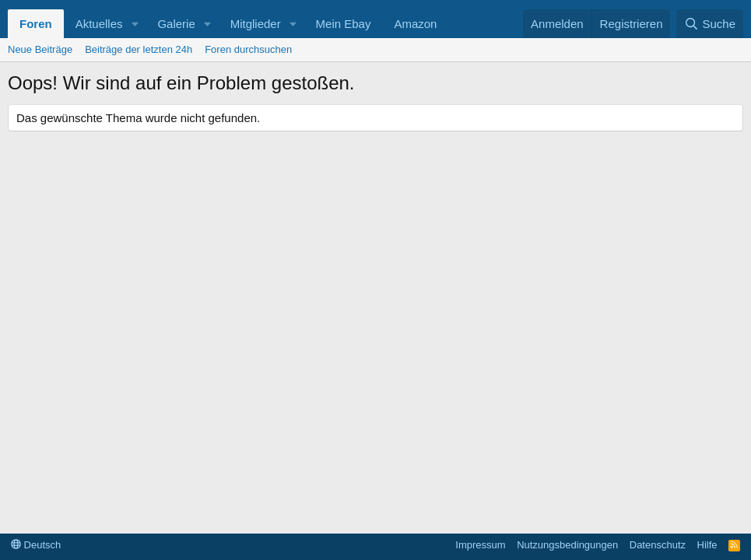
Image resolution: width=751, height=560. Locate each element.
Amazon (415, 24)
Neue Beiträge (40, 49)
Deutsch (36, 545)
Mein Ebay (344, 24)
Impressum (480, 545)
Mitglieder (256, 24)
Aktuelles (99, 24)
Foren (36, 24)
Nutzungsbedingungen (567, 545)
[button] (135, 24)
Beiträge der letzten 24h (139, 49)
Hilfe (707, 545)
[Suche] (710, 24)
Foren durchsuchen (248, 49)
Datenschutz (658, 545)
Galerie (176, 24)
